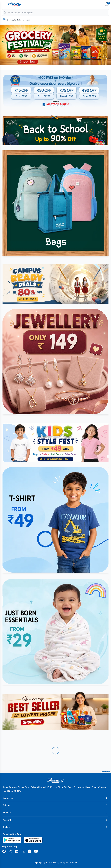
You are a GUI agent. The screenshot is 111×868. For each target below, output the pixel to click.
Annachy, (55, 863)
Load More (105, 772)
